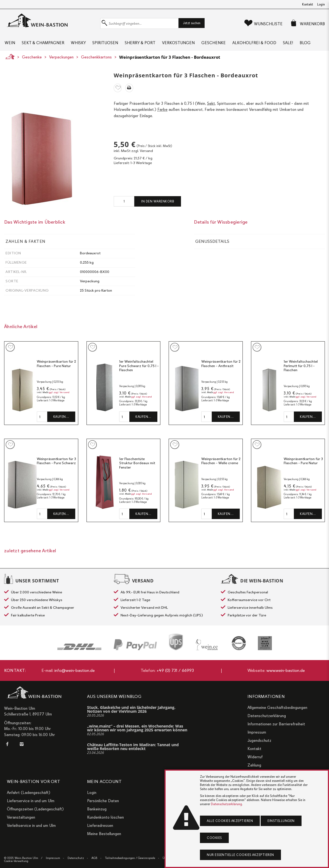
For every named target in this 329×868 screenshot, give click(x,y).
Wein (9, 44)
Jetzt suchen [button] (192, 23)
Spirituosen (107, 44)
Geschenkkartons (96, 60)
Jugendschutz (259, 740)
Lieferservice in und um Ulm (31, 801)
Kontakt (308, 4)
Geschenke (217, 44)
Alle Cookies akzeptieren (230, 821)
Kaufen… (61, 419)
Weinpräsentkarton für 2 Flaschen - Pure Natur (56, 366)
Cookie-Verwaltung (16, 861)
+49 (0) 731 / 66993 (175, 670)
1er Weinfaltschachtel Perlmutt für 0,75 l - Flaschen (301, 368)
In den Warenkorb (158, 204)
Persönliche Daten (103, 801)
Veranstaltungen (21, 817)
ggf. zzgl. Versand (59, 395)
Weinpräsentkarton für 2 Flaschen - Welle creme (221, 463)
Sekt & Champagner (43, 44)
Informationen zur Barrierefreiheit (276, 724)
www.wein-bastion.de (286, 670)
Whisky (79, 44)
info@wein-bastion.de (75, 670)
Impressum (257, 732)
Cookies (214, 838)
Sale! (292, 44)
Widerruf (255, 757)
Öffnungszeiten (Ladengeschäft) (35, 809)
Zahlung (254, 765)
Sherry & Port (142, 44)
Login (321, 4)
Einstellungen (281, 821)
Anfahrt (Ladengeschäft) (29, 793)
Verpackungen (61, 60)
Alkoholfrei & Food (258, 44)
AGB (94, 858)
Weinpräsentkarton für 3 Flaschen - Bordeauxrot (170, 60)
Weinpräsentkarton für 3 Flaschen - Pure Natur (303, 463)
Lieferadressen (100, 825)
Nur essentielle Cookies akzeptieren (240, 855)
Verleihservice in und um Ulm (31, 825)
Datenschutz (76, 858)
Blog (310, 44)
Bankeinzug (97, 809)
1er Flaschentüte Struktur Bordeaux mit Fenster (137, 466)
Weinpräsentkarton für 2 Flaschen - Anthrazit (221, 366)
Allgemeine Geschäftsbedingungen (277, 708)
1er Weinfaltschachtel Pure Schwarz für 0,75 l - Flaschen (139, 368)
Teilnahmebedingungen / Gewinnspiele (130, 858)
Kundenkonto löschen (105, 817)
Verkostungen (181, 44)
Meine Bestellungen (104, 834)
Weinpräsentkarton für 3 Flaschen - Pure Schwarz (56, 463)
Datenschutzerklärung (267, 716)
